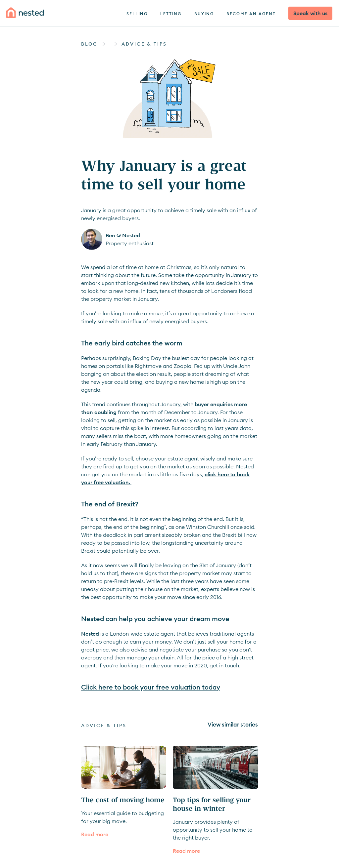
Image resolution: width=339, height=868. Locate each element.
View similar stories (233, 725)
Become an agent (251, 14)
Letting (171, 14)
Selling (137, 14)
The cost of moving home (123, 800)
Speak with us (310, 13)
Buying (204, 14)
